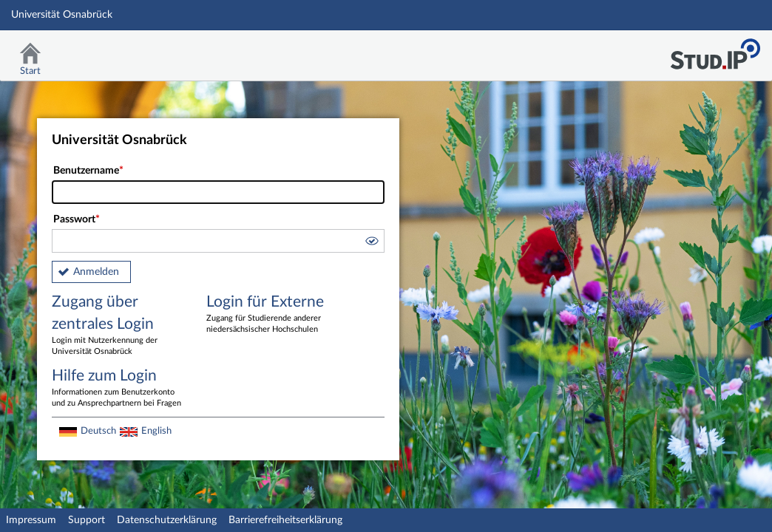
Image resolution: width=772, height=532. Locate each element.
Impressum (31, 520)
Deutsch (98, 431)
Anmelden (96, 272)
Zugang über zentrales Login (118, 326)
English (156, 431)
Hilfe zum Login (118, 389)
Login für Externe (273, 315)
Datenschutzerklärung (167, 520)
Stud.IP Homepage (715, 50)
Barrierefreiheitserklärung (285, 520)
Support (87, 520)
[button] (371, 243)
